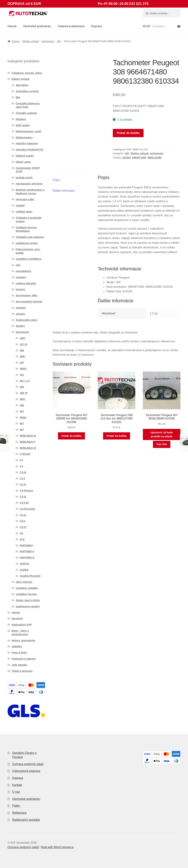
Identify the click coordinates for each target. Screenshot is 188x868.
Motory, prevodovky (24, 640)
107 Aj (23, 344)
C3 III (23, 484)
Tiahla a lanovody (22, 671)
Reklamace (19, 813)
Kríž (22, 539)
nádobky (17, 646)
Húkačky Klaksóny (27, 143)
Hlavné (12, 26)
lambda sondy (24, 178)
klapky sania (23, 162)
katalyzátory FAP (22, 625)
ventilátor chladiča (27, 588)
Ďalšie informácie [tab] (64, 191)
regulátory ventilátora (29, 259)
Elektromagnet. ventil (28, 131)
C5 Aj (23, 515)
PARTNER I (26, 545)
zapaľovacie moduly (28, 606)
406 (22, 405)
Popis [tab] (56, 180)
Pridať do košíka (128, 133)
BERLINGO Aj (28, 436)
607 (22, 423)
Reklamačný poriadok (26, 820)
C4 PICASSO (27, 509)
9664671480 (139, 158)
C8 (21, 533)
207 (22, 363)
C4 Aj (23, 497)
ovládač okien (24, 212)
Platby (16, 806)
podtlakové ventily (27, 243)
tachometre (48, 41)
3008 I (23, 369)
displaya (21, 119)
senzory (20, 289)
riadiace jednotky (26, 283)
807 (22, 430)
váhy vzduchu (24, 582)
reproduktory (23, 271)
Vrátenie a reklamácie (71, 26)
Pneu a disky (19, 653)
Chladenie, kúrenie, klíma (27, 73)
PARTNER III (27, 558)
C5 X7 (23, 527)
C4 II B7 (24, 503)
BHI (18, 97)
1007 (23, 338)
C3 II (22, 478)
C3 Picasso (27, 491)
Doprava (96, 26)
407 (59, 41)
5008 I (23, 418)
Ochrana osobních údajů (28, 764)
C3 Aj (23, 472)
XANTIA (24, 564)
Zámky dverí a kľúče (28, 600)
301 (22, 375)
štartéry (20, 326)
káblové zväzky (25, 156)
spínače (20, 314)
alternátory (22, 85)
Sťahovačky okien (26, 320)
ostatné (20, 206)
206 (22, 350)
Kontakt (17, 785)
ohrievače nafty (25, 199)
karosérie (17, 619)
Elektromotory (24, 138)
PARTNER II (27, 551)
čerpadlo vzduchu (26, 113)
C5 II (22, 521)
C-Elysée (25, 454)
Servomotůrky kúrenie (29, 302)
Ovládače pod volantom (30, 237)
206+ (23, 356)
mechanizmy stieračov (29, 184)
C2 (21, 466)
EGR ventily (23, 125)
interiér (16, 613)
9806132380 (155, 158)
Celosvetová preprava (26, 771)
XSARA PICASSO (30, 576)
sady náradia (19, 665)
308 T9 (24, 393)
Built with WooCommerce (57, 847)
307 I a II (25, 381)
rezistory (21, 277)
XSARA (24, 570)
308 (22, 387)
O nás (16, 792)
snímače (21, 308)
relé (18, 265)
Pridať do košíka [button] (71, 436)
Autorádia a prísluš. (27, 91)
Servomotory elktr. (27, 295)
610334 (127, 158)
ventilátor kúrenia (26, 594)
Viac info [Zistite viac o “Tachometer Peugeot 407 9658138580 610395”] (162, 444)
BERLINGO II (28, 442)
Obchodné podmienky (37, 26)
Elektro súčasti (31, 41)
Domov (16, 41)
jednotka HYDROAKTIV (30, 150)
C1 (21, 460)
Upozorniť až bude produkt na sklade (162, 435)
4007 (23, 399)
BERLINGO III (28, 448)
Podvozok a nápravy (24, 659)
